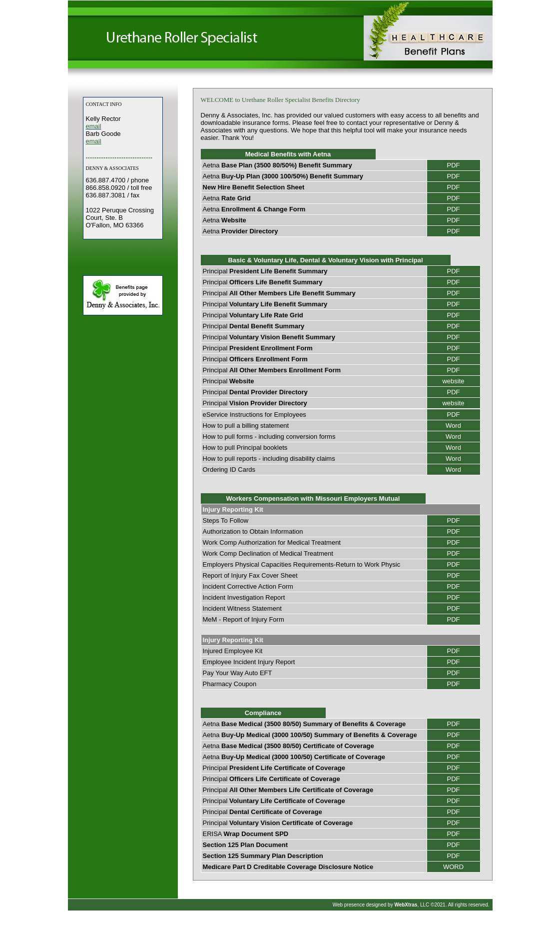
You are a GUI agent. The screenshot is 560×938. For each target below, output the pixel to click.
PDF (454, 165)
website (453, 381)
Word (453, 426)
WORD (453, 867)
